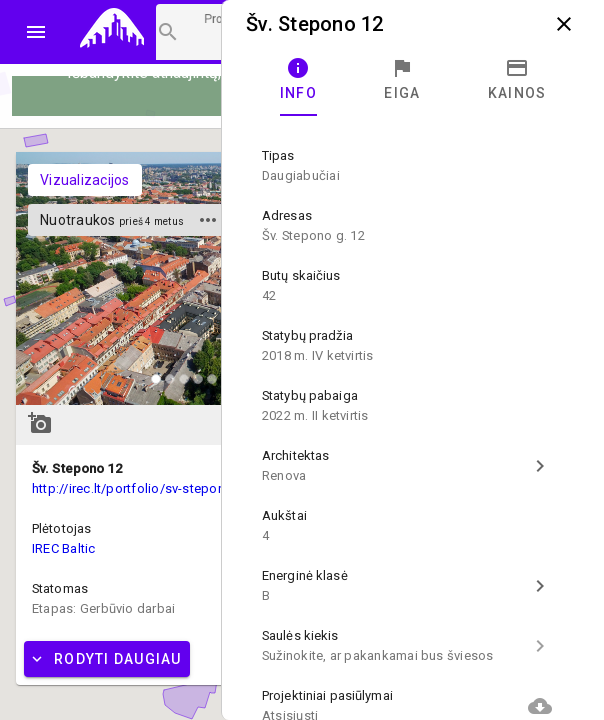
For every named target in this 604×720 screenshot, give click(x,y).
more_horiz (208, 220)
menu (36, 32)
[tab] (298, 80)
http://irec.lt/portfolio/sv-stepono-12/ (144, 488)
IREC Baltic (64, 548)
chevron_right (540, 466)
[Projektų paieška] (193, 32)
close (564, 24)
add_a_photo (40, 423)
